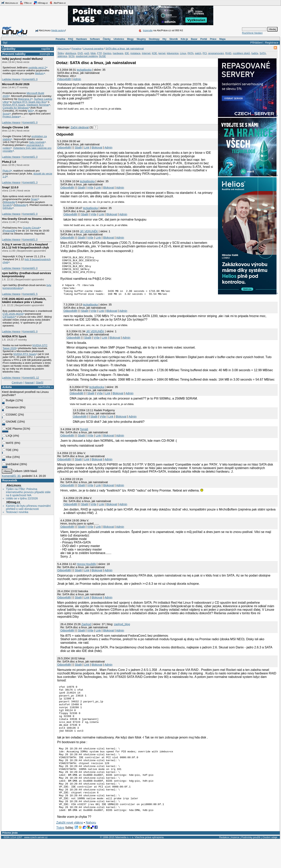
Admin (77, 79)
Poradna (60, 39)
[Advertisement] (102, 116)
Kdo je (184, 39)
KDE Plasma (12, 429)
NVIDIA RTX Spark (14, 105)
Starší (40, 383)
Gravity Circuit (31, 228)
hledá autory (58, 30)
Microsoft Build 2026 (16, 84)
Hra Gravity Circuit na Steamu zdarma (27, 219)
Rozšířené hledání (252, 33)
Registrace (272, 43)
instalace (135, 53)
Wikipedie (9, 202)
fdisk (93, 53)
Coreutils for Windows (16, 108)
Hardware (81, 39)
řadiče (255, 53)
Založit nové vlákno (70, 851)
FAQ (71, 39)
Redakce (224, 865)
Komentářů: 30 (11, 476)
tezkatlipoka (84, 70)
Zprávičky (9, 49)
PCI (205, 53)
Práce (213, 39)
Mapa (222, 39)
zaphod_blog (122, 630)
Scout (6, 114)
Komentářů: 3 (30, 182)
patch (198, 53)
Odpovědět (64, 79)
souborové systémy (87, 56)
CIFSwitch (9, 317)
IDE (127, 53)
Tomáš (84, 435)
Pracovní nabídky (14, 54)
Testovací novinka (17, 512)
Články (107, 39)
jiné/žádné (11, 464)
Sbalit (78, 147)
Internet (146, 53)
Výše (90, 188)
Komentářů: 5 (30, 294)
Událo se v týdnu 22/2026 (22, 498)
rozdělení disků (241, 53)
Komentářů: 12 (31, 378)
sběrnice (62, 56)
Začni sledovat (80, 127)
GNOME (10, 422)
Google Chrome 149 (15, 127)
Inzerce (235, 865)
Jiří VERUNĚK (89, 231)
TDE (7, 450)
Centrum (17, 383)
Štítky (61, 53)
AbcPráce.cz (58, 3)
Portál (204, 39)
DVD (80, 53)
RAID (228, 53)
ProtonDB (9, 231)
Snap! (34, 199)
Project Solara (11, 117)
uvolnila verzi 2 (37, 67)
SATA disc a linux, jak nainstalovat (124, 49)
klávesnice (173, 53)
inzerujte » (46, 54)
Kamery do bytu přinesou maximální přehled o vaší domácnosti (28, 507)
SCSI (71, 56)
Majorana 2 (25, 99)
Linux (183, 53)
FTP (99, 53)
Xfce (7, 457)
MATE (8, 443)
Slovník (174, 39)
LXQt (8, 436)
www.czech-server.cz (36, 865)
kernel (162, 53)
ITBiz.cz (26, 3)
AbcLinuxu (14, 485)
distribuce (71, 53)
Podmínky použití (251, 865)
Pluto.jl (7, 171)
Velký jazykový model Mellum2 (22, 59)
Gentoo (107, 53)
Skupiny (141, 39)
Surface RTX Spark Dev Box (29, 102)
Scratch (7, 205)
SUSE (102, 56)
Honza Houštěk (86, 570)
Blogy (130, 39)
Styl (5, 43)
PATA (191, 53)
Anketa (7, 387)
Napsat (29, 383)
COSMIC (10, 415)
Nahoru (91, 851)
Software (95, 39)
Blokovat (97, 147)
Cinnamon (11, 407)
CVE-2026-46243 (13, 314)
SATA (263, 53)
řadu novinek (37, 142)
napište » (47, 49)
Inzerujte (148, 30)
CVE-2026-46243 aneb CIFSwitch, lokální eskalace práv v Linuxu (24, 300)
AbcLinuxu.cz (10, 3)
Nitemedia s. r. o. (124, 865)
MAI (30, 111)
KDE (154, 53)
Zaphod (86, 630)
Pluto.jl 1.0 (9, 162)
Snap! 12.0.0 (10, 187)
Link (87, 147)
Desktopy (154, 39)
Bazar (194, 39)
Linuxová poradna (93, 49)
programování (216, 53)
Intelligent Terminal (38, 105)
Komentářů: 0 (30, 79)
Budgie (9, 400)
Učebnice (119, 39)
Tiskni (60, 856)
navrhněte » (45, 387)
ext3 (87, 53)
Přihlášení (256, 43)
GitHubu (7, 208)
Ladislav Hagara (11, 79)
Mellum (39, 73)
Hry (164, 39)
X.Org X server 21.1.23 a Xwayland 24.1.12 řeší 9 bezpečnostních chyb (25, 246)
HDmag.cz (41, 3)
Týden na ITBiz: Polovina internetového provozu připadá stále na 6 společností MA (28, 492)
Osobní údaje (270, 865)
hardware (118, 53)
